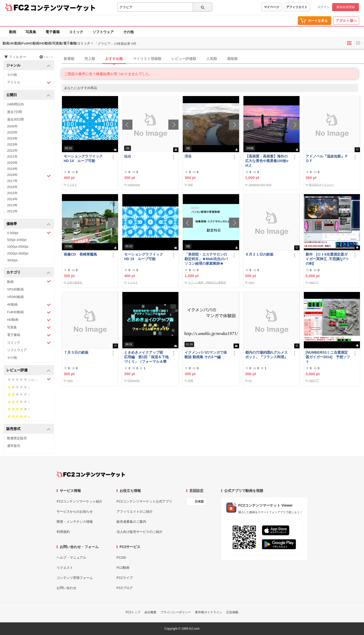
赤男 (191, 381)
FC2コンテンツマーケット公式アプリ (144, 501)
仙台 (128, 156)
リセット (46, 57)
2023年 (12, 144)
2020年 (12, 163)
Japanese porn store (260, 185)
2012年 (12, 211)
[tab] (213, 59)
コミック (76, 32)
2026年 (12, 126)
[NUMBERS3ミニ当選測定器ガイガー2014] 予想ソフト (328, 357)
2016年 (12, 187)
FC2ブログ (125, 588)
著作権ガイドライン (209, 612)
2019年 (12, 169)
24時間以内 (15, 104)
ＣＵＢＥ (72, 185)
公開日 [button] (28, 95)
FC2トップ (133, 612)
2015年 (12, 193)
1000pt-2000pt (18, 247)
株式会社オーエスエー (322, 185)
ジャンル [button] (28, 66)
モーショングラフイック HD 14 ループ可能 (85, 158)
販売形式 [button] (28, 429)
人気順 (212, 59)
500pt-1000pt (17, 240)
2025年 (12, 132)
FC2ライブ (125, 578)
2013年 (12, 205)
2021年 (12, 157)
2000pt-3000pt (18, 253)
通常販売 (14, 446)
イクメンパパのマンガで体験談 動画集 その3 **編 (206, 355)
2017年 (12, 181)
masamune (134, 185)
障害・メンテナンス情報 (75, 522)
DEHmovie (134, 381)
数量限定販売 (17, 438)
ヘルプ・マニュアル (71, 558)
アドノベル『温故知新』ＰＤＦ (327, 158)
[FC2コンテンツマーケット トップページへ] (91, 474)
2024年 (12, 138)
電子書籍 (53, 32)
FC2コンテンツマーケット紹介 (79, 501)
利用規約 (63, 532)
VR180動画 (15, 289)
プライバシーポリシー (176, 612)
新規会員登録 (346, 7)
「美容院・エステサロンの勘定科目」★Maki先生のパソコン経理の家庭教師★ (206, 259)
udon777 (314, 282)
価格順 (232, 59)
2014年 (12, 199)
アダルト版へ (346, 20)
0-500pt (29, 233)
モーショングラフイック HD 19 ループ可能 (146, 257)
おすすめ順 (114, 59)
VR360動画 (15, 297)
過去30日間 (15, 119)
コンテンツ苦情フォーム (75, 578)
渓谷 (188, 156)
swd (190, 185)
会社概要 (150, 612)
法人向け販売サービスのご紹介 (140, 532)
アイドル (29, 83)
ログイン (324, 7)
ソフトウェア (103, 32)
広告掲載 (232, 612)
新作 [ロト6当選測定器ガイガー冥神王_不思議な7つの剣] (327, 259)
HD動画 (29, 320)
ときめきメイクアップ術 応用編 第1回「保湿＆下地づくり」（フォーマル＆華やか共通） (146, 357)
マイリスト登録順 (147, 59)
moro (251, 282)
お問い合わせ (66, 588)
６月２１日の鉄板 (259, 254)
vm (250, 381)
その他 (128, 32)
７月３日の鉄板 (76, 352)
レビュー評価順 (184, 59)
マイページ (271, 7)
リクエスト (65, 568)
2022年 (12, 151)
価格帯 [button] (28, 224)
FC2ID (121, 558)
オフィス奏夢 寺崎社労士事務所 (207, 282)
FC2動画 (123, 568)
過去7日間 (15, 112)
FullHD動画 (29, 312)
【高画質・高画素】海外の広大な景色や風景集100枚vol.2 (267, 161)
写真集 (31, 32)
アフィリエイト (297, 7)
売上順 (90, 59)
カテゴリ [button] (28, 273)
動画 (13, 32)
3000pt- (13, 260)
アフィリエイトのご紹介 (135, 512)
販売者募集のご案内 (131, 522)
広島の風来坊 (75, 282)
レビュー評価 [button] (28, 370)
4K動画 (29, 305)
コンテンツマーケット (63, 8)
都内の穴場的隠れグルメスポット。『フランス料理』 (266, 355)
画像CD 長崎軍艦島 (80, 254)
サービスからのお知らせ (75, 512)
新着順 (69, 59)
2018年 (29, 175)
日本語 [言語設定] (199, 502)
